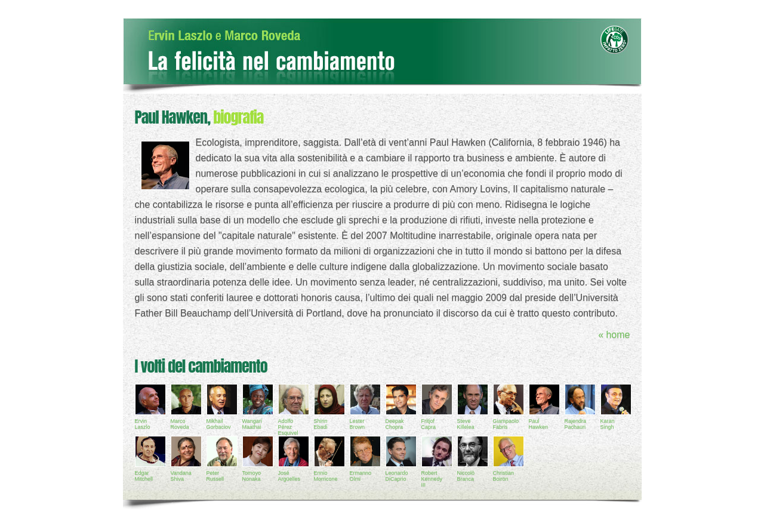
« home (614, 335)
